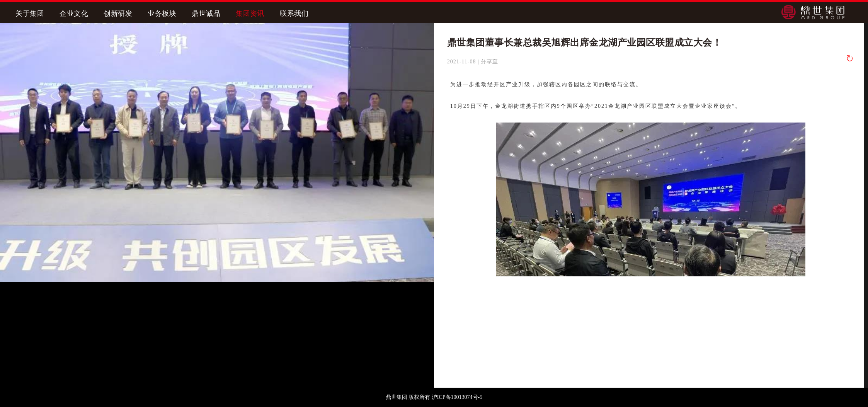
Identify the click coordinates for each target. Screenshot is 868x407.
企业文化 (74, 14)
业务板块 (162, 14)
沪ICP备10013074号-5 (457, 397)
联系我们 (294, 14)
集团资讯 (250, 14)
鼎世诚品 (206, 14)
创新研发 (118, 14)
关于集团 (30, 14)
